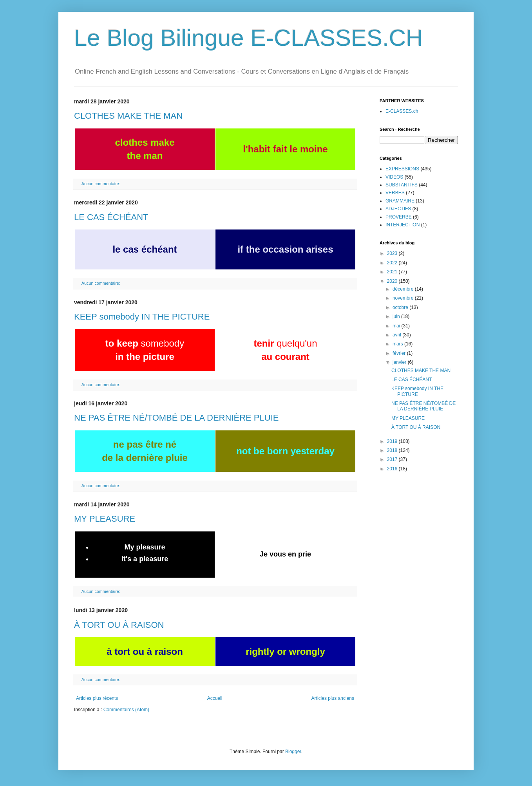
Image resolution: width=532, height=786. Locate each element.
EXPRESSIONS (402, 169)
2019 (393, 441)
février (400, 353)
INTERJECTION (403, 225)
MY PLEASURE (105, 519)
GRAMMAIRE (400, 201)
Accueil (215, 698)
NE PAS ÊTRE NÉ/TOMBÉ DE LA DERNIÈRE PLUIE (176, 418)
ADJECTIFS (398, 209)
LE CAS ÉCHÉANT (111, 217)
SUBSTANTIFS (402, 185)
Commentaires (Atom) (126, 710)
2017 (393, 459)
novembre (404, 298)
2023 (393, 253)
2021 (393, 272)
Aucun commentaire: (101, 184)
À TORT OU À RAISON (119, 625)
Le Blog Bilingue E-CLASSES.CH (248, 38)
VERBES (395, 193)
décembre (404, 289)
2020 (393, 281)
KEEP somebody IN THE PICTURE (142, 317)
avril (397, 335)
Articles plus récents (97, 698)
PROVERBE (399, 217)
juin (397, 316)
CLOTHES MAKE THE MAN (128, 116)
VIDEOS (394, 177)
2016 (393, 469)
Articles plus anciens (333, 698)
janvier (400, 362)
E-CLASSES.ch (402, 111)
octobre (401, 307)
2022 (393, 263)
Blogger (293, 752)
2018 (393, 450)
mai (397, 326)
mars (398, 344)
